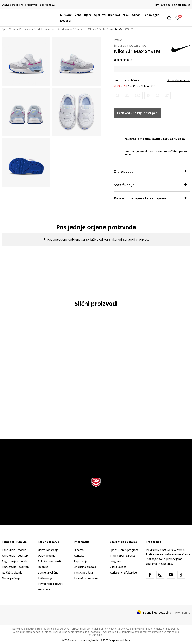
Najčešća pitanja (12, 572)
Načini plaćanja (11, 578)
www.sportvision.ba (80, 640)
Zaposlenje (81, 561)
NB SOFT (103, 640)
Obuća (92, 29)
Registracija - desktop (15, 567)
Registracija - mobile (14, 561)
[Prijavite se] (177, 18)
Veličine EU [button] (120, 86)
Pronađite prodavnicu (87, 578)
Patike (102, 29)
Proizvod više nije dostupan (137, 113)
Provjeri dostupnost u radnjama (150, 198)
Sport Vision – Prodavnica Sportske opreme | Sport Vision (37, 29)
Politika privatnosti (49, 561)
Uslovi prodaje (47, 556)
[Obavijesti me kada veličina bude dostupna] (118, 96)
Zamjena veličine (48, 572)
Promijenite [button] (183, 612)
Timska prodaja (83, 572)
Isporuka (43, 567)
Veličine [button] (134, 86)
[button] (170, 18)
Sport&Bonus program (124, 550)
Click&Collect (118, 567)
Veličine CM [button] (148, 86)
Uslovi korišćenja (48, 550)
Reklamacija (45, 578)
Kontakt (79, 556)
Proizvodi (80, 29)
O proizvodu (150, 171)
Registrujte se (181, 5)
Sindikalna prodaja (85, 567)
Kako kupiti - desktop (15, 556)
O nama (79, 550)
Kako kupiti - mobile (14, 550)
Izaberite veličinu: (127, 80)
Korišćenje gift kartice (123, 572)
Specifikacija (150, 184)
